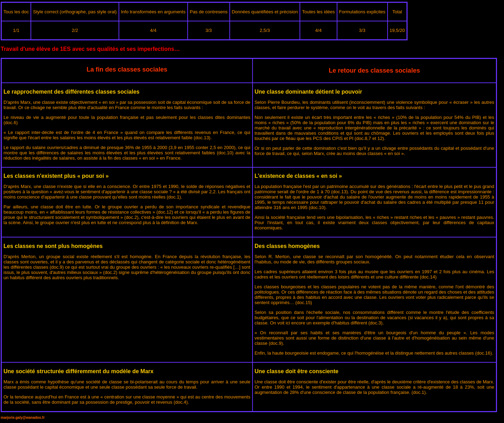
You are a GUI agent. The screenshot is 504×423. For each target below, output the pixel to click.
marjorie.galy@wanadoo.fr (23, 418)
